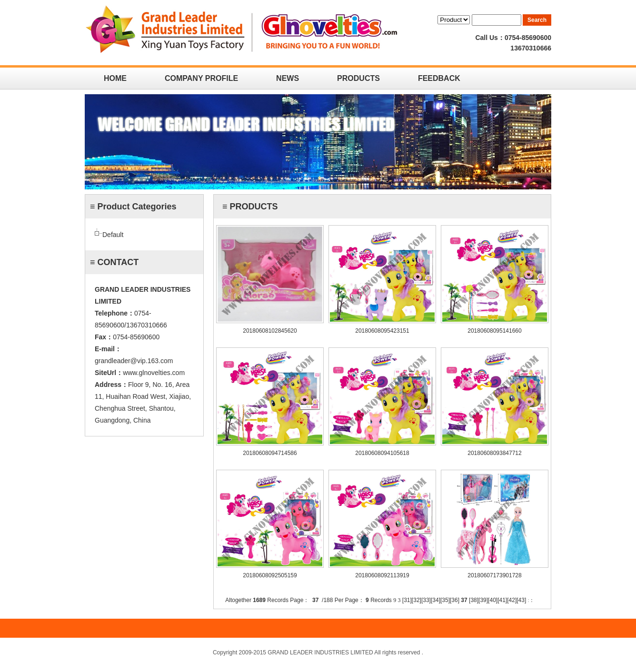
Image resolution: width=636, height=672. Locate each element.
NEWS (288, 78)
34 (435, 600)
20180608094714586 (270, 453)
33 (426, 600)
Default (113, 235)
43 (522, 600)
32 (416, 600)
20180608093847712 (494, 453)
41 (502, 600)
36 (454, 600)
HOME (115, 78)
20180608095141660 (494, 331)
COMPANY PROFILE (201, 78)
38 (473, 600)
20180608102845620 (270, 331)
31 (407, 600)
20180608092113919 (382, 575)
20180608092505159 (270, 575)
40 (492, 600)
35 (445, 600)
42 (512, 600)
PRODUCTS (358, 78)
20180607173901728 (494, 575)
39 (483, 600)
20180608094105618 (382, 453)
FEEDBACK (439, 78)
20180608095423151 (382, 331)
